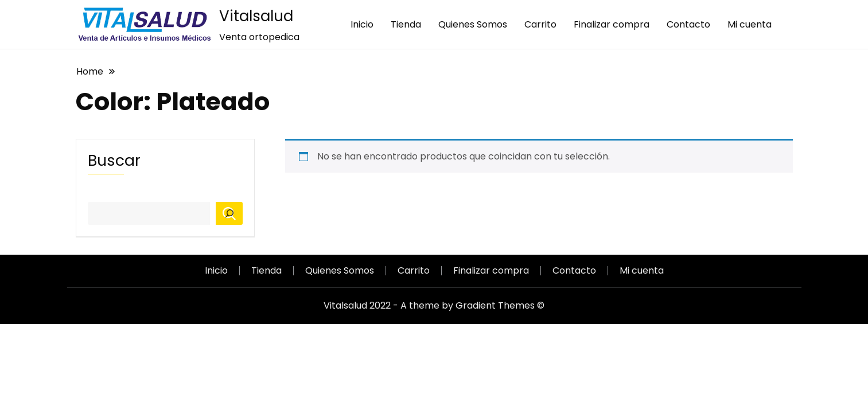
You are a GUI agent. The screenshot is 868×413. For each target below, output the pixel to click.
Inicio (362, 24)
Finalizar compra (612, 24)
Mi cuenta (750, 24)
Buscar (114, 160)
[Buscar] (229, 213)
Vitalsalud (256, 16)
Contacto (688, 24)
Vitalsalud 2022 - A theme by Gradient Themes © (434, 305)
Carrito (540, 24)
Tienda (406, 24)
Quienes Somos (473, 24)
